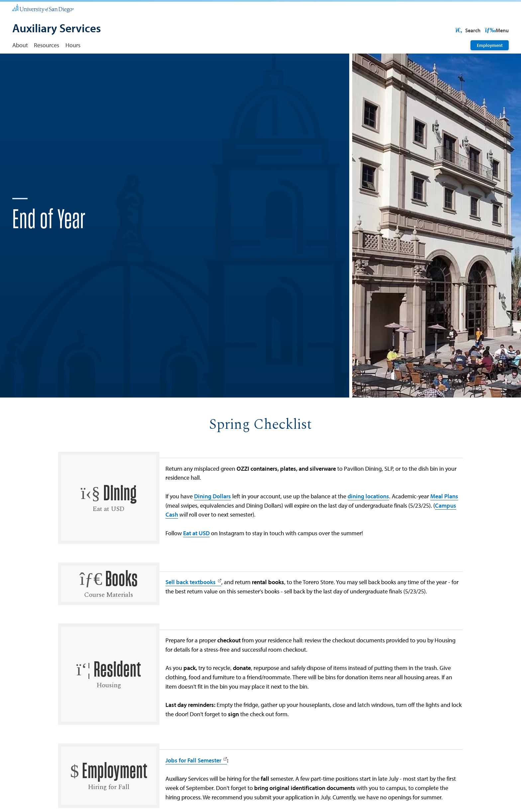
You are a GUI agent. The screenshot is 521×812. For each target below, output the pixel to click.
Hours (73, 45)
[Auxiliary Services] (57, 29)
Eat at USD (196, 554)
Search (496, 30)
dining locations (368, 517)
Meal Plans (444, 517)
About (20, 45)
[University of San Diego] (43, 8)
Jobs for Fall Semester (193, 781)
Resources (47, 45)
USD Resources (455, 30)
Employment (490, 45)
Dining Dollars (212, 517)
